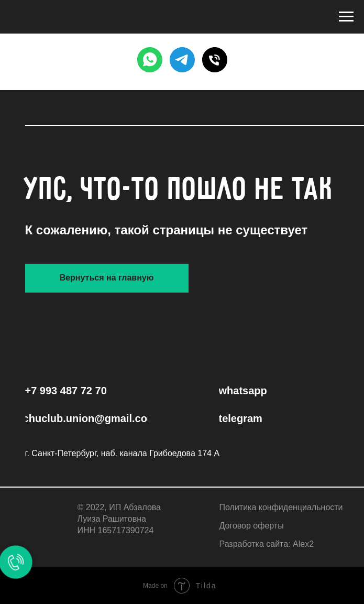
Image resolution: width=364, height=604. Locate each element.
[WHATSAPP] (150, 60)
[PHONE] (215, 60)
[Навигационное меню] (346, 17)
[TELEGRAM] (182, 60)
